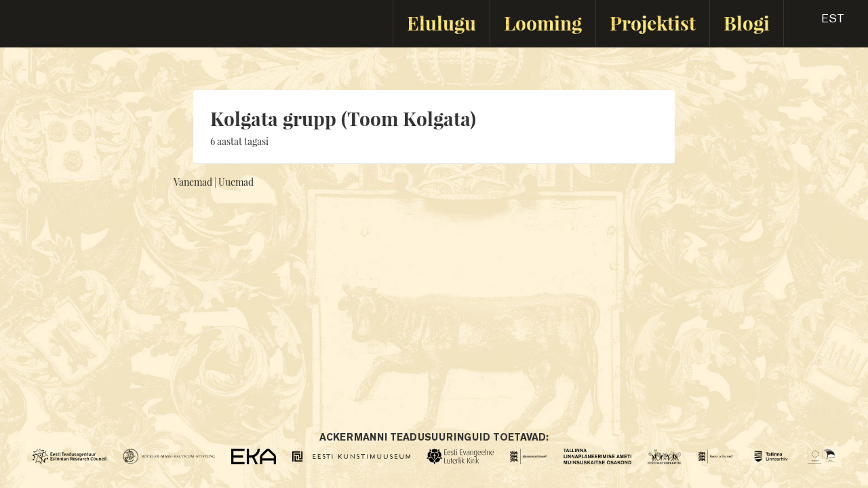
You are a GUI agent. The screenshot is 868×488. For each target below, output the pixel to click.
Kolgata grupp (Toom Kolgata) (343, 118)
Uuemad (236, 182)
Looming (543, 23)
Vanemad (193, 182)
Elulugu (441, 23)
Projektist (653, 23)
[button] (821, 23)
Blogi (747, 23)
